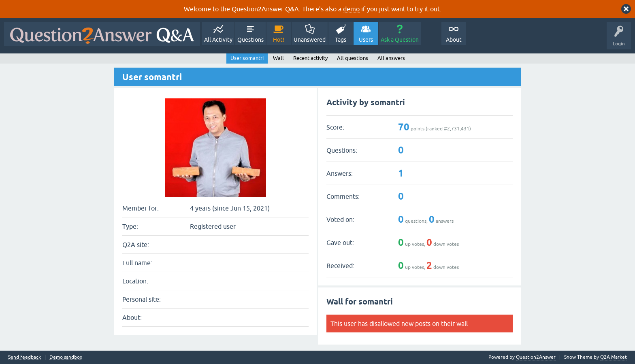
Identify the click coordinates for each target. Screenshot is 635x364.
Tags (341, 40)
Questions (250, 40)
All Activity (218, 40)
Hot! (279, 40)
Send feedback (25, 357)
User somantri (247, 58)
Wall (278, 58)
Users (366, 40)
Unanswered (310, 40)
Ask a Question (400, 40)
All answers (391, 58)
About (454, 40)
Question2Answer (536, 357)
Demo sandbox (66, 357)
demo (351, 9)
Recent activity (310, 58)
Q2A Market (614, 357)
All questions (353, 58)
